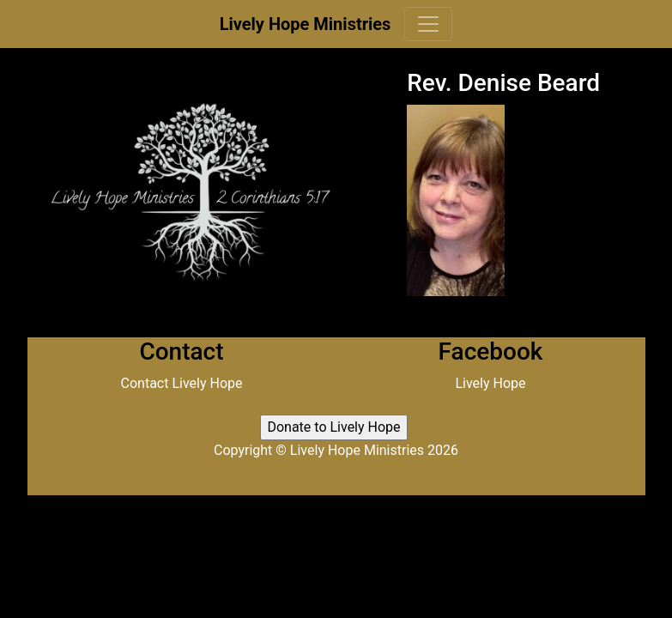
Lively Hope (490, 383)
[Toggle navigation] (428, 24)
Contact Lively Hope (182, 383)
